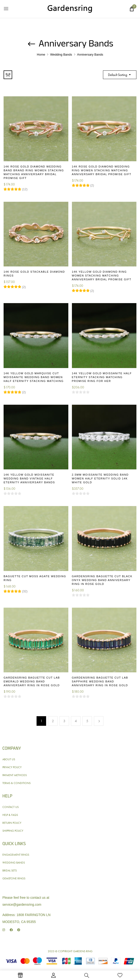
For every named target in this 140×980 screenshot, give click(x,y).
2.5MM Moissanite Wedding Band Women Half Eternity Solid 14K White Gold (100, 478)
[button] (132, 9)
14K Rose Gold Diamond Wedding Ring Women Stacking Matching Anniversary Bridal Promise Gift (102, 170)
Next (99, 721)
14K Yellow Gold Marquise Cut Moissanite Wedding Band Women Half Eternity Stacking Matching (34, 377)
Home (41, 55)
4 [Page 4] (76, 721)
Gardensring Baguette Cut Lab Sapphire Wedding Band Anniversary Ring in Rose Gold (100, 681)
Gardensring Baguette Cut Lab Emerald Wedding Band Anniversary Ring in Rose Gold (32, 681)
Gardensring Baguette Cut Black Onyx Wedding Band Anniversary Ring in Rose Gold (102, 580)
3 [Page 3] (64, 721)
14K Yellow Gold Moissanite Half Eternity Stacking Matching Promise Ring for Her (102, 377)
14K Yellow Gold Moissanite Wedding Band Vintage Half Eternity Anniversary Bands (29, 478)
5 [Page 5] (87, 721)
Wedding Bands (61, 55)
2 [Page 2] (53, 721)
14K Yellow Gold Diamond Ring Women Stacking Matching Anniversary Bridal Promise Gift (102, 276)
